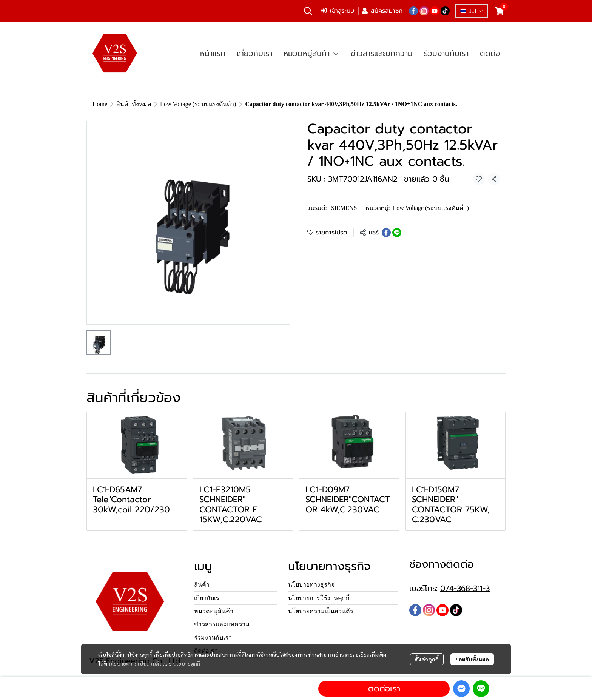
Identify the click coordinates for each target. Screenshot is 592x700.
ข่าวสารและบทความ (222, 624)
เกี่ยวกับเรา (208, 598)
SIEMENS (344, 208)
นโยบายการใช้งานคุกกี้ (319, 598)
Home (100, 104)
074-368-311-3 (465, 588)
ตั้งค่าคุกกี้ (427, 659)
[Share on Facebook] (386, 233)
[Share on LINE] (397, 233)
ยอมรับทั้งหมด (472, 659)
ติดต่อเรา (384, 688)
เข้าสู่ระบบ (338, 11)
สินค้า (202, 585)
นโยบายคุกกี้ (187, 663)
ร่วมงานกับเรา (213, 638)
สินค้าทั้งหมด (134, 104)
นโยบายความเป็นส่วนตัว (135, 663)
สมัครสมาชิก (382, 11)
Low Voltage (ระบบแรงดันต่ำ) (198, 104)
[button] (308, 11)
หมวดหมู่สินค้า (214, 611)
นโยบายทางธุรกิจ (311, 585)
